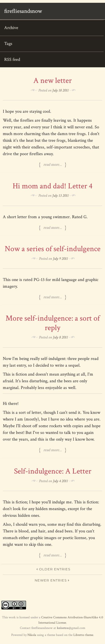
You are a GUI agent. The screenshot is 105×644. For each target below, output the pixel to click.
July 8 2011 (60, 337)
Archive (11, 28)
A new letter (53, 80)
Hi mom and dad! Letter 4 (53, 186)
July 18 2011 (60, 90)
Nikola (32, 635)
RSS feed (12, 60)
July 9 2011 (60, 259)
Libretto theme (83, 635)
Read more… (53, 165)
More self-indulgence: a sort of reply (53, 323)
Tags (8, 44)
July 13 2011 (60, 196)
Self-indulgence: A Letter (53, 471)
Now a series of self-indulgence (53, 249)
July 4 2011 (60, 481)
